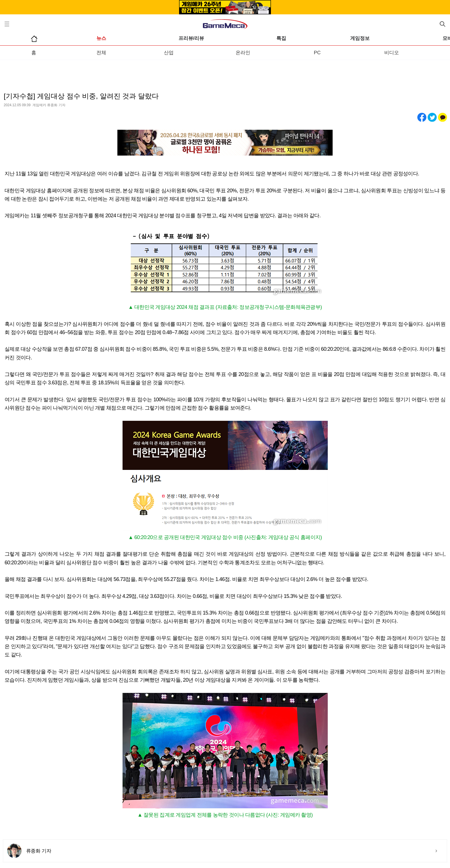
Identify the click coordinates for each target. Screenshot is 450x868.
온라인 (243, 53)
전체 (101, 53)
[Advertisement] (225, 71)
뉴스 (101, 38)
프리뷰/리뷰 (191, 38)
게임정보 (360, 38)
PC (317, 53)
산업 (169, 53)
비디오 (392, 53)
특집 (281, 38)
